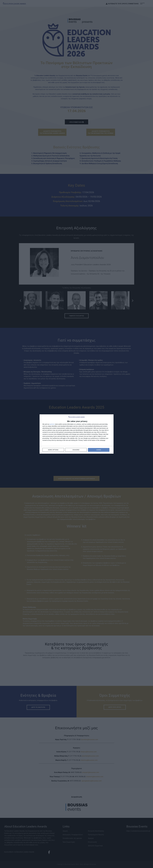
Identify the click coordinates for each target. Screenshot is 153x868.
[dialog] (77, 434)
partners (52, 424)
